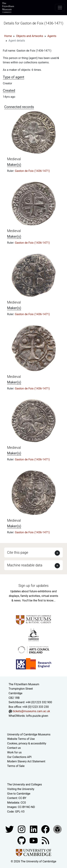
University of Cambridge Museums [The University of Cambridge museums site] (29, 734)
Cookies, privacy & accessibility (27, 743)
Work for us (14, 752)
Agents (52, 36)
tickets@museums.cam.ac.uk (31, 711)
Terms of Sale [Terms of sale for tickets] (16, 766)
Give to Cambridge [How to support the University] (19, 794)
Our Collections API (19, 757)
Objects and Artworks (30, 36)
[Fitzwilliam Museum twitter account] (10, 829)
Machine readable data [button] (25, 565)
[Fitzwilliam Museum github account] (22, 840)
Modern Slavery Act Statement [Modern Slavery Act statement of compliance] (26, 761)
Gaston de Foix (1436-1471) (32, 171)
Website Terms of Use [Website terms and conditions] (21, 739)
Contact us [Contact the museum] (14, 748)
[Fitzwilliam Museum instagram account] (22, 829)
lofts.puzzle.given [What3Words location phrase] (37, 716)
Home (8, 36)
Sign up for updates (33, 586)
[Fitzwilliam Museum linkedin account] (46, 829)
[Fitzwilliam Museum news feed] (45, 840)
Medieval (14, 159)
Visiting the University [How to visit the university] (21, 789)
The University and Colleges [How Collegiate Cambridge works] (25, 784)
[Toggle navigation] (60, 8)
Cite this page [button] (18, 552)
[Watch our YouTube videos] (34, 840)
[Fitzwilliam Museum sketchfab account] (57, 829)
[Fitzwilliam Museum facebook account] (34, 829)
